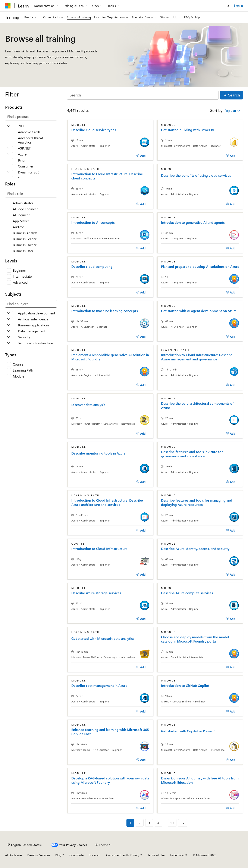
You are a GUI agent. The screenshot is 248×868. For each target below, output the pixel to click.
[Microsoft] (8, 6)
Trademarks (177, 855)
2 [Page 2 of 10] (140, 823)
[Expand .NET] (9, 126)
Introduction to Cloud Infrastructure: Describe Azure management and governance (197, 357)
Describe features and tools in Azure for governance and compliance (192, 454)
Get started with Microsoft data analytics (103, 638)
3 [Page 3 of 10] (149, 823)
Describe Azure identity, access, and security (195, 549)
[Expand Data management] (9, 331)
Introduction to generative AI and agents (193, 222)
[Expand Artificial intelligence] (9, 319)
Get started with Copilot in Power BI (189, 731)
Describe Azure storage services (96, 593)
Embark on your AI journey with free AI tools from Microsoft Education (200, 780)
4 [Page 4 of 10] (158, 823)
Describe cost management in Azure (99, 686)
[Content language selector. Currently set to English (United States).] (25, 845)
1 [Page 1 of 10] (130, 823)
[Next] (183, 823)
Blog (58, 855)
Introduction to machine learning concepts (105, 311)
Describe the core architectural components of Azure (197, 406)
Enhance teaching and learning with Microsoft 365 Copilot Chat (110, 732)
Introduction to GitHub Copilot (185, 686)
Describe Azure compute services (187, 593)
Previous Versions (39, 855)
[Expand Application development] (9, 313)
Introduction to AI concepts (93, 222)
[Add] (141, 156)
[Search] (143, 95)
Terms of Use (156, 855)
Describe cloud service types (94, 130)
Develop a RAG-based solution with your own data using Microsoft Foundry (110, 780)
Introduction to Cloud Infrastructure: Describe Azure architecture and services (107, 502)
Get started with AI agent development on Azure (199, 311)
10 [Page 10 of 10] (172, 823)
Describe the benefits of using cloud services (196, 175)
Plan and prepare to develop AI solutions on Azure (200, 267)
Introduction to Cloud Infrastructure (99, 549)
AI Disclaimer (14, 855)
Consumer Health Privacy (123, 855)
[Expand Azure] (9, 154)
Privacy (93, 855)
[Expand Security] (9, 337)
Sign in (238, 5)
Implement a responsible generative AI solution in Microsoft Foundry (110, 357)
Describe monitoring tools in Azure (98, 453)
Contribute (76, 855)
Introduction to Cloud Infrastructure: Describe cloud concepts (107, 176)
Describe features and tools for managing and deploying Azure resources (197, 502)
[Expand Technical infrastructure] (9, 343)
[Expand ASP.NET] (9, 148)
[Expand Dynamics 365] (9, 172)
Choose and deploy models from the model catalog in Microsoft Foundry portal (195, 639)
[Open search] (228, 6)
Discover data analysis (88, 405)
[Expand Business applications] (9, 325)
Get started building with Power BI (188, 130)
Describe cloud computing (92, 267)
